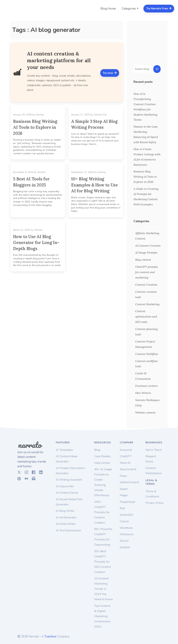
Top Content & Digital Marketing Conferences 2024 (102, 616)
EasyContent (128, 469)
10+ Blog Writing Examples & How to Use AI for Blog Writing (94, 185)
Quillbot (125, 547)
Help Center (102, 463)
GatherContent (129, 482)
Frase (123, 476)
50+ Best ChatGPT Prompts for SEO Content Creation (103, 562)
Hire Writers (143, 393)
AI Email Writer (66, 524)
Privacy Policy (155, 503)
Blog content (143, 260)
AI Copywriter (65, 486)
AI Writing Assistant (69, 480)
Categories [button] (129, 9)
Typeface (50, 636)
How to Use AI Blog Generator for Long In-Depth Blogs (36, 243)
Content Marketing (147, 304)
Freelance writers (146, 386)
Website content (145, 412)
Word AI (125, 463)
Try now (110, 73)
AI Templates (64, 450)
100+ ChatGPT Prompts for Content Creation (102, 512)
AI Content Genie (67, 493)
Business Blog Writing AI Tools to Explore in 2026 (35, 127)
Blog (97, 450)
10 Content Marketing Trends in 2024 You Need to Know (104, 589)
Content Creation (146, 285)
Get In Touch (154, 450)
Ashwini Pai (100, 115)
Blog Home (108, 9)
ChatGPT (126, 456)
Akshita (40, 115)
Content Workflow (147, 354)
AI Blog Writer (65, 511)
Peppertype (128, 502)
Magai (124, 495)
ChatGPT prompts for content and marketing (147, 272)
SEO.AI (124, 541)
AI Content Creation (148, 246)
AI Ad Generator (66, 517)
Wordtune (126, 528)
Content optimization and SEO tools (146, 316)
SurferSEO (126, 515)
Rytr (123, 508)
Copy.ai (124, 521)
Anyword (126, 450)
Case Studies (102, 456)
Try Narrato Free (159, 8)
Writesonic (127, 534)
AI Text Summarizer (68, 530)
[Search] (157, 69)
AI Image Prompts (146, 253)
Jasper (124, 489)
